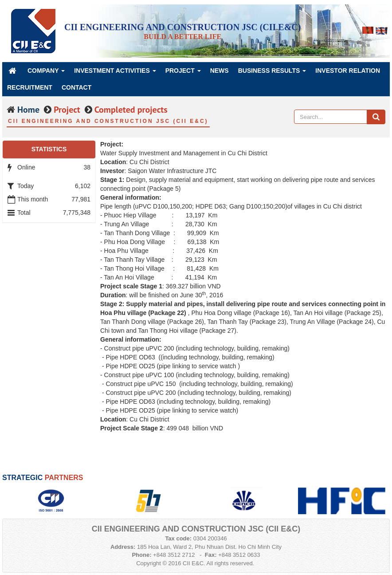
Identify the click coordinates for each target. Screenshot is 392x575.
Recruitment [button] (30, 87)
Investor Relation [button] (348, 71)
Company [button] (46, 73)
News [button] (220, 71)
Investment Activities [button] (115, 73)
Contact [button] (76, 87)
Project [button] (183, 73)
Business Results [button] (272, 73)
